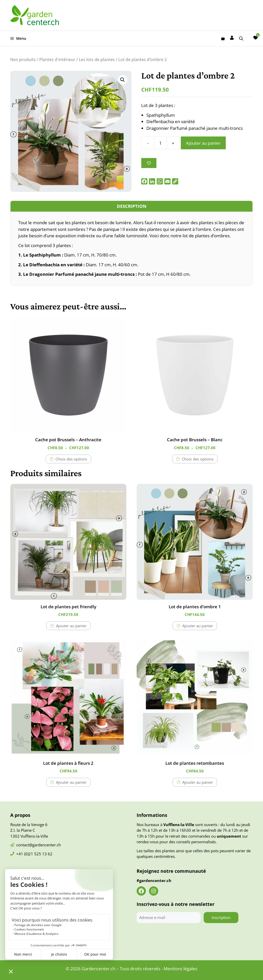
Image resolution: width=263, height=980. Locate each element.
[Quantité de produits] (161, 143)
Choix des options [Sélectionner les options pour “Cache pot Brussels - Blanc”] (198, 459)
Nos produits (23, 60)
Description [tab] (132, 206)
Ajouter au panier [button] (71, 626)
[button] (123, 80)
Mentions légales (180, 969)
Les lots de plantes (97, 60)
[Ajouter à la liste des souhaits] (149, 163)
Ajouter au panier (203, 143)
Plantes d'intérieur (57, 60)
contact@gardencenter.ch (39, 845)
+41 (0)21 (25, 854)
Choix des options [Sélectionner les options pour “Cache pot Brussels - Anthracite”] (71, 459)
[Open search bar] (242, 38)
